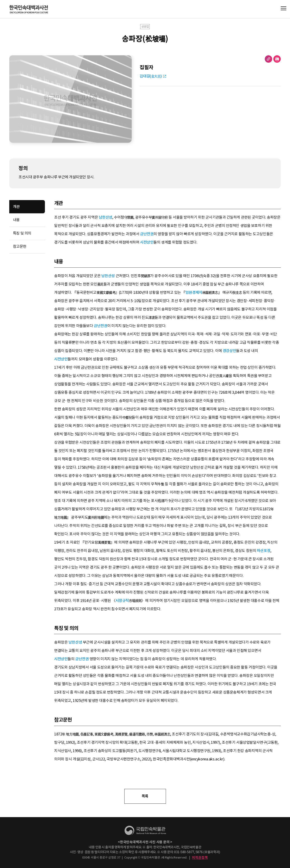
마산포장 (264, 551)
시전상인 (147, 242)
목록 (145, 796)
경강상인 (229, 351)
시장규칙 (122, 601)
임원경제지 (194, 293)
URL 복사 (268, 59)
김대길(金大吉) (151, 76)
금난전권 (147, 234)
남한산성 (106, 217)
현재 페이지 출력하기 (277, 59)
